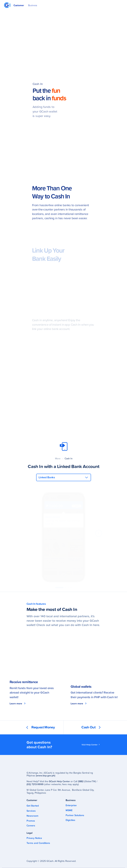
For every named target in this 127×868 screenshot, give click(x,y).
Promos (31, 821)
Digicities (70, 820)
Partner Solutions (75, 815)
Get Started (33, 806)
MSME (69, 810)
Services (31, 811)
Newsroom (32, 816)
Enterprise (71, 805)
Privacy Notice (34, 838)
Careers (31, 826)
